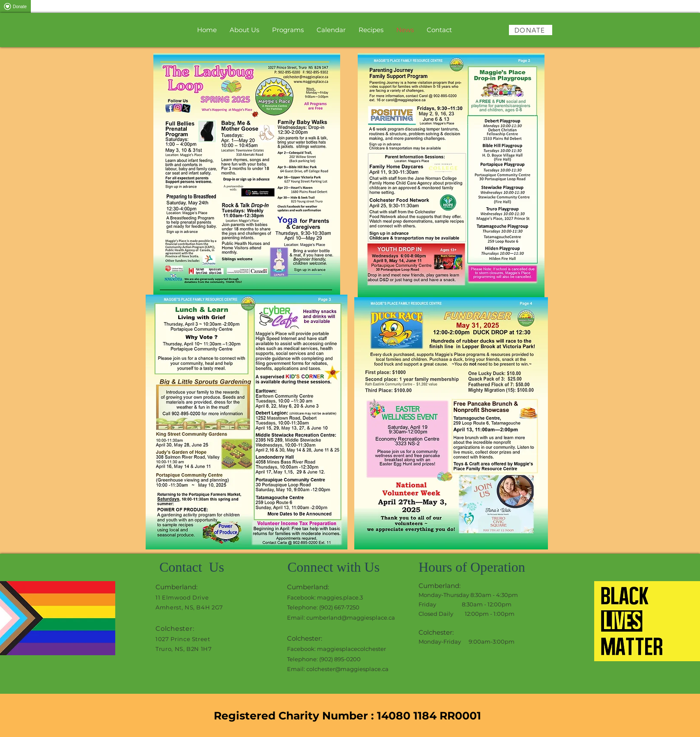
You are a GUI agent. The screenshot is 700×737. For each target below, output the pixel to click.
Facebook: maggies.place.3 (325, 597)
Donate (14, 6)
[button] (288, 30)
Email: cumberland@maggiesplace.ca (341, 618)
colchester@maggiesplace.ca (347, 669)
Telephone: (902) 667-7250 (323, 607)
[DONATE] (531, 30)
